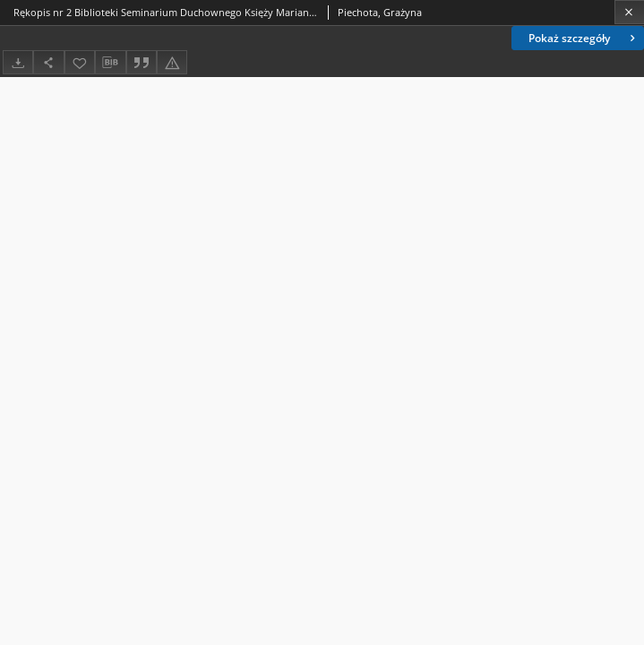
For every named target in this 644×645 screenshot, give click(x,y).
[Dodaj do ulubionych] (80, 62)
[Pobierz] (18, 62)
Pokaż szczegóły (584, 38)
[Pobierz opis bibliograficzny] (110, 63)
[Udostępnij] (48, 62)
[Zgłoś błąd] (172, 62)
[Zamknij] (629, 12)
